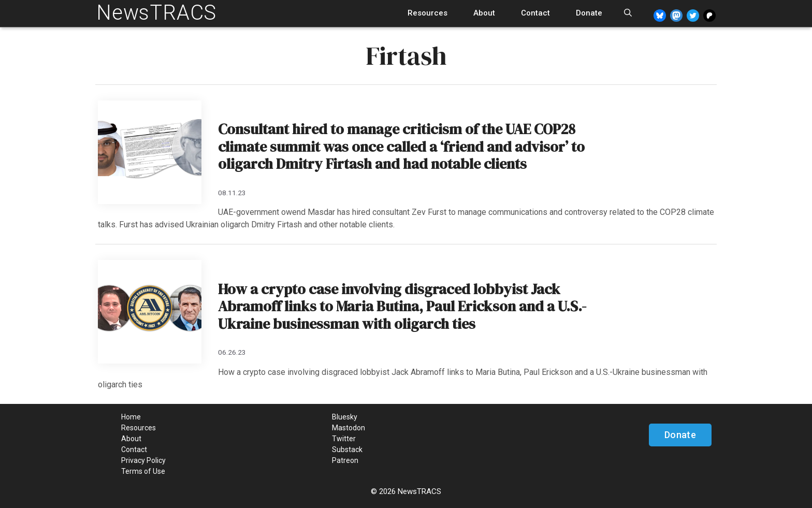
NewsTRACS (156, 13)
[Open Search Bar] (628, 13)
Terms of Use (143, 471)
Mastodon (349, 428)
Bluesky (345, 417)
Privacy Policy (143, 460)
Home (131, 417)
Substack (347, 449)
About (484, 13)
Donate (589, 13)
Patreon (345, 460)
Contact (535, 13)
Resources (427, 13)
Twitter (344, 439)
